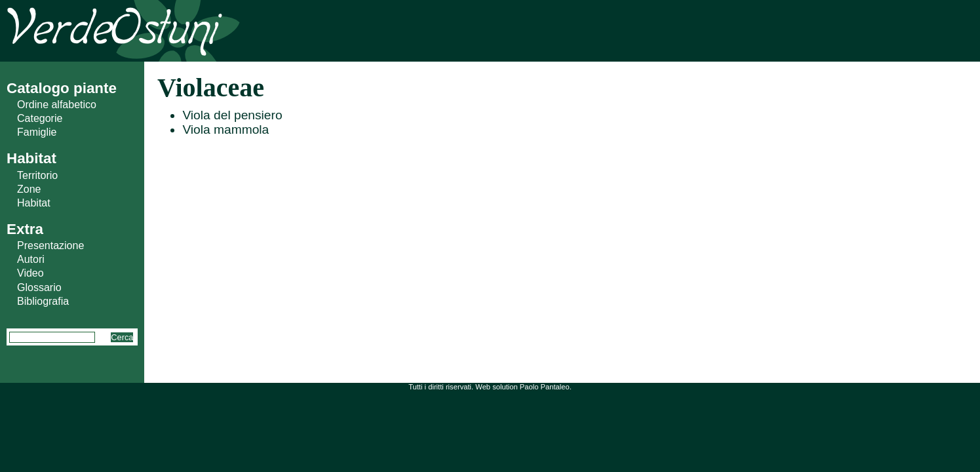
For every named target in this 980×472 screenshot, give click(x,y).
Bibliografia (43, 301)
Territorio (37, 175)
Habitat (34, 203)
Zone (29, 189)
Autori (31, 259)
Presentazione (50, 246)
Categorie (40, 118)
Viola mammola (225, 129)
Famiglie (37, 132)
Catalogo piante (62, 88)
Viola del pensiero (232, 115)
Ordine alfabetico (57, 105)
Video (30, 273)
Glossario (39, 287)
